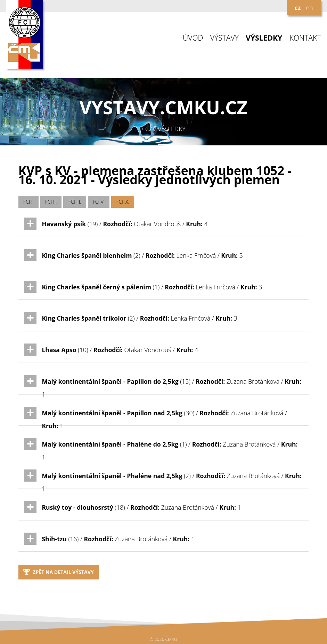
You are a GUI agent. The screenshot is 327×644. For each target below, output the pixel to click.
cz (298, 8)
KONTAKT (305, 38)
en (309, 8)
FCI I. (28, 202)
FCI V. (99, 202)
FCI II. (51, 202)
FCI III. (75, 202)
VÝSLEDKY (264, 38)
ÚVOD (193, 38)
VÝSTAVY (224, 38)
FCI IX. (123, 202)
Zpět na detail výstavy (59, 572)
